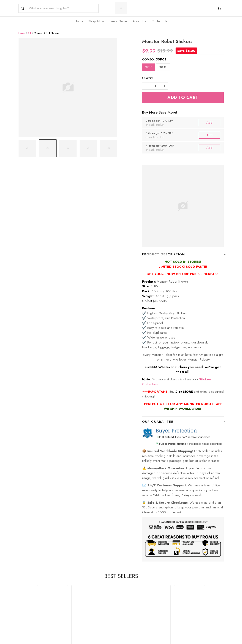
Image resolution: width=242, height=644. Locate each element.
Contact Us (79, 584)
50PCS (161, 54)
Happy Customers (137, 584)
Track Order (133, 577)
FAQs (75, 570)
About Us (78, 577)
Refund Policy (187, 577)
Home (22, 28)
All (29, 28)
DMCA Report (163, 639)
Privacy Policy (187, 570)
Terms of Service (189, 584)
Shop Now (132, 570)
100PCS (163, 62)
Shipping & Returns (190, 591)
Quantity (148, 73)
